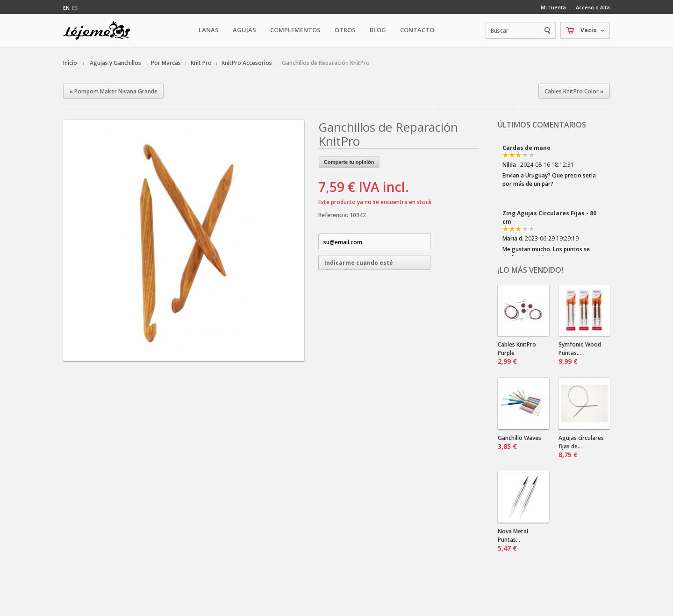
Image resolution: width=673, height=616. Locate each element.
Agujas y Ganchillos (115, 63)
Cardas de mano (526, 148)
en (66, 8)
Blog (378, 30)
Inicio (70, 63)
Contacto (417, 30)
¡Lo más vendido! (530, 270)
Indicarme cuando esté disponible (359, 264)
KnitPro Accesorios (247, 63)
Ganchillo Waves (519, 442)
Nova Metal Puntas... (513, 540)
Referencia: (334, 215)
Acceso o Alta (593, 7)
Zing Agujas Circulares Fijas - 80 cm (549, 217)
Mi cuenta (553, 7)
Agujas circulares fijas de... (581, 446)
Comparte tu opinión (349, 162)
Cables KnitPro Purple (517, 353)
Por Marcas (166, 63)
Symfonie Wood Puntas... (580, 353)
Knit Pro (201, 63)
